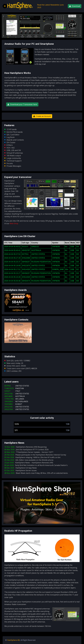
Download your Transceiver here (22, 104)
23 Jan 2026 (29, 463)
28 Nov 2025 (37, 473)
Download (75, 6)
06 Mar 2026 (27, 450)
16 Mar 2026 (26, 447)
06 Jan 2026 (36, 465)
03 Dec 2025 (21, 470)
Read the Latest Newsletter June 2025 (50, 6)
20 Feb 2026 (36, 455)
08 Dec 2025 (21, 468)
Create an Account (42, 116)
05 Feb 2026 (33, 457)
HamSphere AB (13, 640)
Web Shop (14, 223)
